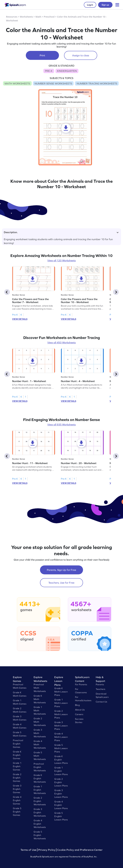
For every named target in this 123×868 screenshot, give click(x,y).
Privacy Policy (47, 850)
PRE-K (49, 71)
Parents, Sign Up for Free (62, 570)
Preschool (49, 17)
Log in (90, 5)
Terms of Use (29, 850)
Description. (61, 232)
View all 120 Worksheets (62, 260)
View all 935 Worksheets (62, 425)
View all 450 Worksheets (62, 342)
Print (42, 55)
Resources (12, 17)
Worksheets (26, 17)
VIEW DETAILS (20, 319)
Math (38, 17)
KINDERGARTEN (67, 71)
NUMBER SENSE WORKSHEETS (53, 83)
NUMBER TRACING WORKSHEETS (97, 83)
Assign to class (81, 55)
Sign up (105, 5)
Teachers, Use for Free (61, 583)
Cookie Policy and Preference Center (80, 850)
